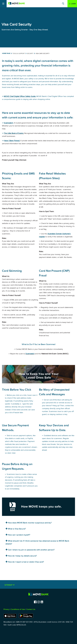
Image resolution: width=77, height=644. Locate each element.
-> (3, 133)
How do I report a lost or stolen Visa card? (26, 562)
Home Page (6, 53)
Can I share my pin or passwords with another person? (31, 550)
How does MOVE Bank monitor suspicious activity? (30, 523)
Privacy (6, 609)
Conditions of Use (18, 609)
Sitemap (9, 585)
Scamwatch (30, 354)
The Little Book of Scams (14, 133)
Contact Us (31, 609)
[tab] (38, 522)
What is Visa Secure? (17, 529)
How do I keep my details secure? (22, 556)
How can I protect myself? (19, 535)
